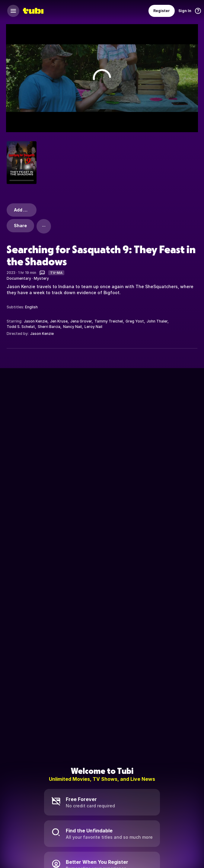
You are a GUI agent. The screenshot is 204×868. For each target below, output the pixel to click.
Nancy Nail (72, 327)
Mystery (41, 278)
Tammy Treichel (109, 321)
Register (162, 11)
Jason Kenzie (36, 321)
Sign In (185, 11)
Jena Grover (81, 321)
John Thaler (157, 321)
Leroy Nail (93, 327)
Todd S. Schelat (21, 327)
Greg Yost (135, 321)
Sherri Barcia (49, 327)
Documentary (19, 278)
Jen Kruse (59, 321)
